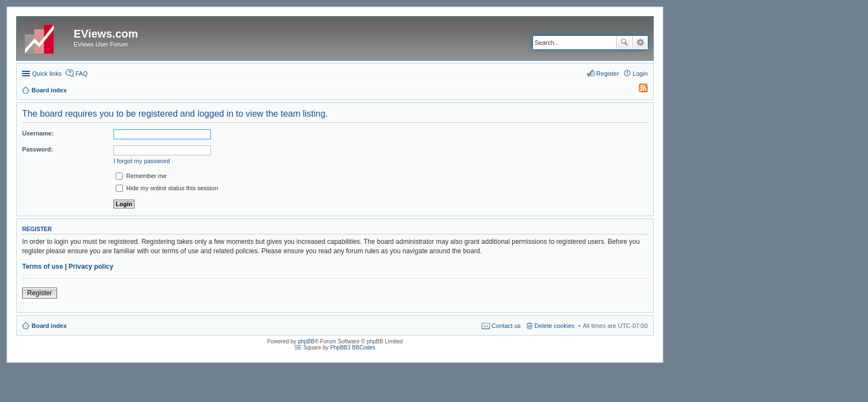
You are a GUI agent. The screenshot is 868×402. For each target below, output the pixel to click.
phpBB (306, 341)
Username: (38, 133)
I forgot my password (142, 161)
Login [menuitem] (640, 74)
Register (40, 293)
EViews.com (106, 34)
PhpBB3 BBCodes (353, 348)
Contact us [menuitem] (506, 326)
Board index (49, 326)
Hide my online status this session (167, 188)
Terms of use (43, 267)
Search (624, 43)
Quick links (47, 74)
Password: (38, 149)
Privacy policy (91, 267)
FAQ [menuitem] (81, 74)
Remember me (141, 176)
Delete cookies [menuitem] (555, 326)
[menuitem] (638, 90)
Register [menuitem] (608, 74)
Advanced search (640, 43)
